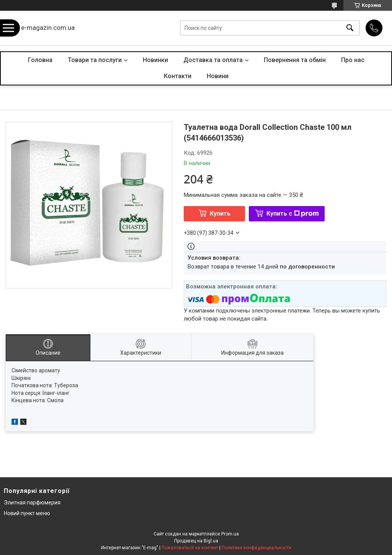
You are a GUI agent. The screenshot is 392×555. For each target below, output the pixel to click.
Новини (218, 76)
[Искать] (350, 28)
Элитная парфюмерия (32, 503)
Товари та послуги (95, 60)
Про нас (353, 60)
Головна (40, 60)
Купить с (293, 214)
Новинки (155, 60)
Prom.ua (230, 534)
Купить (220, 214)
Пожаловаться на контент (190, 548)
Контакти (178, 76)
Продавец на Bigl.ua (196, 541)
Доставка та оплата (213, 60)
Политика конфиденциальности (256, 548)
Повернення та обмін (295, 60)
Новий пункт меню (27, 513)
